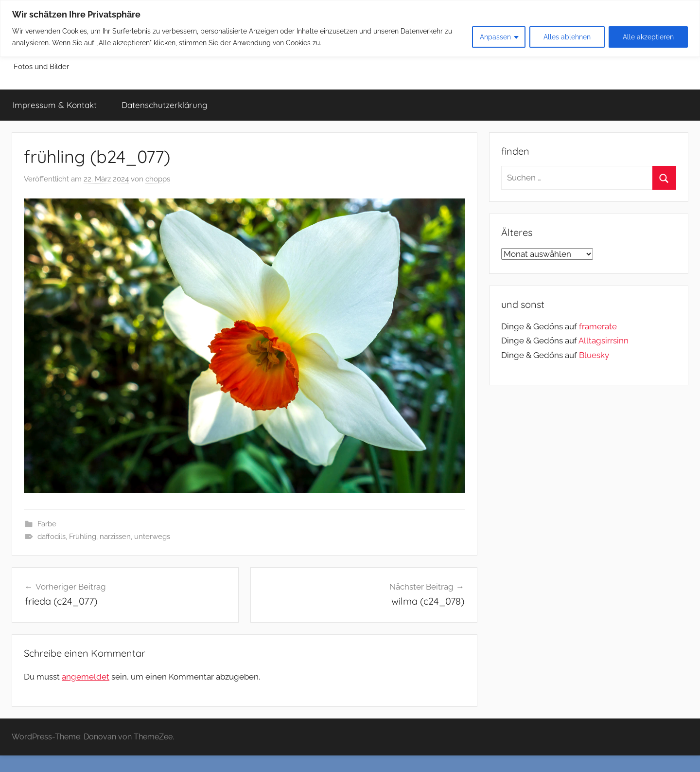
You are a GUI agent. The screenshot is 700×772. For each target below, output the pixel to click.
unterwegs (152, 537)
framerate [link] (598, 326)
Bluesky (594, 355)
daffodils (52, 537)
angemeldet (86, 677)
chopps (158, 179)
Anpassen (495, 37)
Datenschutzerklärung (165, 105)
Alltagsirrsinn (604, 341)
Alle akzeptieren (648, 37)
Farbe (47, 524)
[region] (350, 28)
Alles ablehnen (567, 37)
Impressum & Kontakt (55, 105)
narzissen (115, 537)
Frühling (83, 537)
